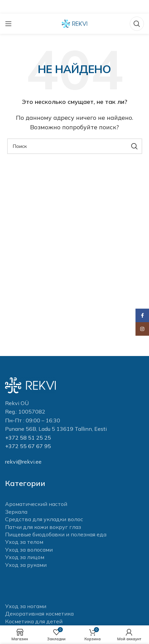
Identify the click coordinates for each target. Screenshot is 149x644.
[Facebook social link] (142, 315)
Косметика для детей (34, 621)
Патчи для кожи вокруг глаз (43, 527)
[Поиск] (137, 24)
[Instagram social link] (142, 329)
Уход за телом (24, 542)
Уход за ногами (26, 606)
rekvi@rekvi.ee (23, 462)
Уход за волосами (29, 550)
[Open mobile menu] (8, 24)
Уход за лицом (25, 557)
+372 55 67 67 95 (28, 446)
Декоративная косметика (39, 614)
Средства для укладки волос (44, 519)
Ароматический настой (36, 504)
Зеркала (16, 512)
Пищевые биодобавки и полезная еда (56, 534)
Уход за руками (26, 565)
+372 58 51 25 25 (28, 438)
